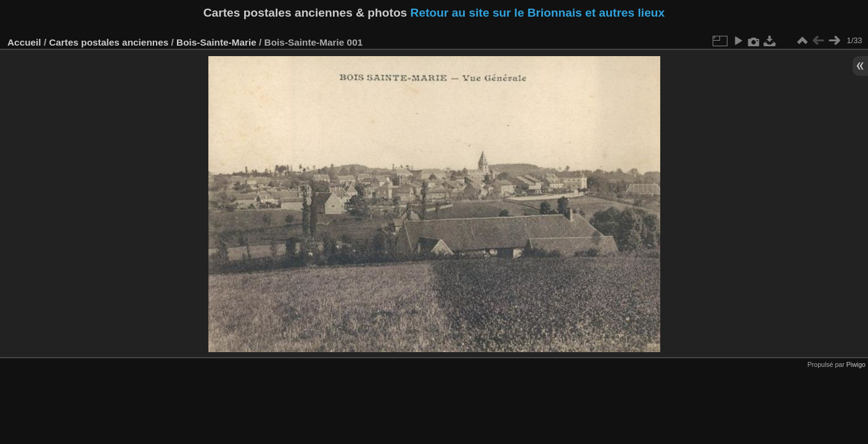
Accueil (24, 42)
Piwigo (856, 364)
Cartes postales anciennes (108, 42)
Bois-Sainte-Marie (216, 42)
